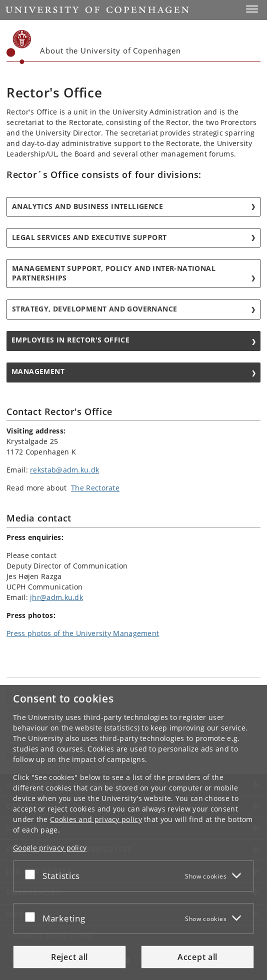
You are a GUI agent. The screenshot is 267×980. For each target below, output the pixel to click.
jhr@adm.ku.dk (56, 597)
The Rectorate (95, 488)
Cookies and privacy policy (96, 819)
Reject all (69, 957)
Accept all (197, 957)
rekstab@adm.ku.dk (64, 470)
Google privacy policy (50, 848)
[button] (252, 9)
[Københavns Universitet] (19, 47)
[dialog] (133, 832)
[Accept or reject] (32, 874)
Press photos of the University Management (83, 633)
